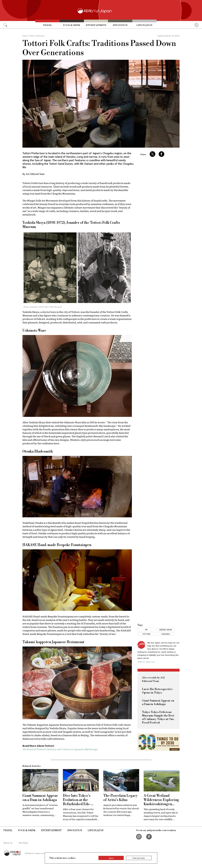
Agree (111, 858)
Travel (47, 25)
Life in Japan (144, 25)
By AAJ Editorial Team (34, 174)
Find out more (139, 858)
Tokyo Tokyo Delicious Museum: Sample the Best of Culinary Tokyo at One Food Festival (158, 717)
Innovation (120, 25)
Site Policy (23, 843)
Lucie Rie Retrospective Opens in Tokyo (157, 691)
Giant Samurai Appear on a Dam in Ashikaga (158, 702)
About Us (8, 843)
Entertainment (96, 25)
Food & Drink (72, 25)
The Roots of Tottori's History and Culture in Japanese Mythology (60, 749)
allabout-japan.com (146, 662)
